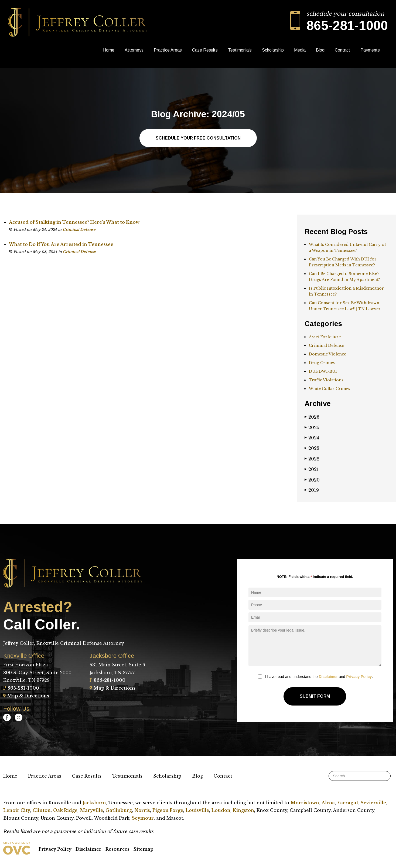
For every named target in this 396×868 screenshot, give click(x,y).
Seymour (143, 818)
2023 (312, 448)
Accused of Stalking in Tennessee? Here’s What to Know (74, 222)
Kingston (243, 810)
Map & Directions (26, 696)
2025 (312, 428)
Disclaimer (328, 677)
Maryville (91, 810)
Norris (142, 810)
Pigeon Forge (168, 810)
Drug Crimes (322, 363)
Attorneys (134, 50)
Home (109, 50)
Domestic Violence (327, 354)
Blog (320, 50)
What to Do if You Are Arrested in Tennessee (61, 244)
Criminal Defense (79, 230)
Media (300, 50)
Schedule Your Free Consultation (198, 138)
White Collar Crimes (330, 389)
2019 (312, 490)
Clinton (42, 810)
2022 (312, 459)
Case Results (205, 50)
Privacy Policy (359, 677)
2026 (312, 417)
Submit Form (315, 696)
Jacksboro (94, 803)
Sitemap (144, 849)
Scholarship (273, 50)
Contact (342, 50)
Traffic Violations (326, 380)
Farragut (348, 803)
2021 (312, 469)
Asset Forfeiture (325, 337)
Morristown (305, 803)
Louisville (197, 810)
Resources (117, 849)
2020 (312, 480)
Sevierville (373, 803)
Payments (370, 50)
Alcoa (328, 803)
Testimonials (240, 50)
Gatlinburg (119, 810)
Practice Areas (168, 50)
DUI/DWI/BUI (323, 371)
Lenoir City (17, 810)
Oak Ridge (65, 810)
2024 (312, 438)
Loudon (221, 810)
